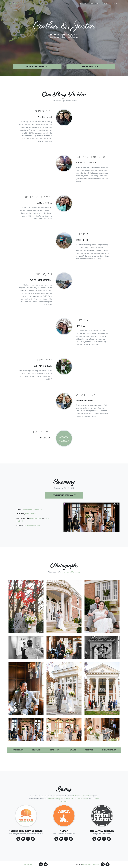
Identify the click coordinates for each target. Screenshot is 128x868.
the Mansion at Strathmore (33, 509)
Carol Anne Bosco (36, 518)
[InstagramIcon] (33, 839)
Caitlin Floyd (29, 864)
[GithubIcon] (41, 864)
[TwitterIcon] (23, 839)
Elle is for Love (30, 514)
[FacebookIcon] (28, 839)
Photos (106, 3)
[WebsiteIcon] (18, 839)
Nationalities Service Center (83, 796)
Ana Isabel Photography (32, 525)
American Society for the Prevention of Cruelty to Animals (68, 799)
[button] (26, 607)
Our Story (83, 3)
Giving (115, 3)
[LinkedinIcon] (46, 864)
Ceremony (95, 3)
